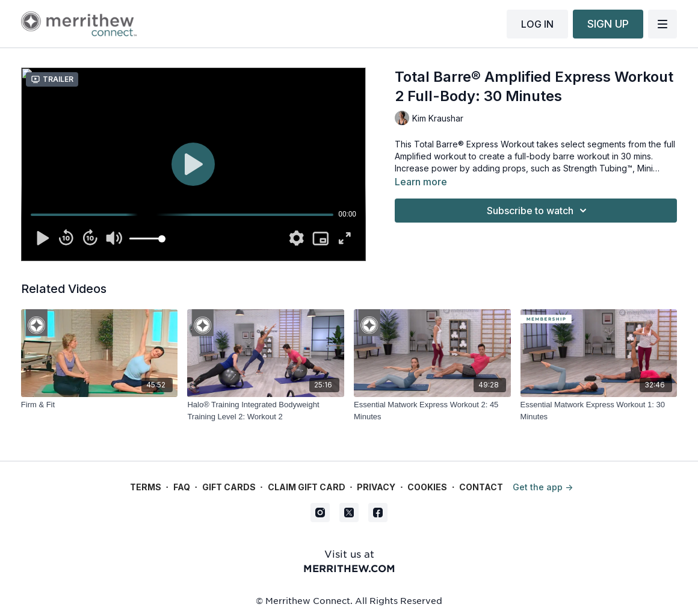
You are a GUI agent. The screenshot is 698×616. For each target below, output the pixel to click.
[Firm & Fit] (100, 405)
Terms (146, 487)
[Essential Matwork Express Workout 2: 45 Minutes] (432, 411)
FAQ (182, 487)
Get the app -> (543, 487)
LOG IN (537, 24)
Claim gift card (307, 487)
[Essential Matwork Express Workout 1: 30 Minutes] (599, 411)
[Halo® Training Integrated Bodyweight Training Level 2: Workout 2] (266, 411)
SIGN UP (608, 24)
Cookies (427, 487)
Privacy (376, 487)
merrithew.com (349, 568)
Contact (481, 487)
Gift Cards (229, 487)
